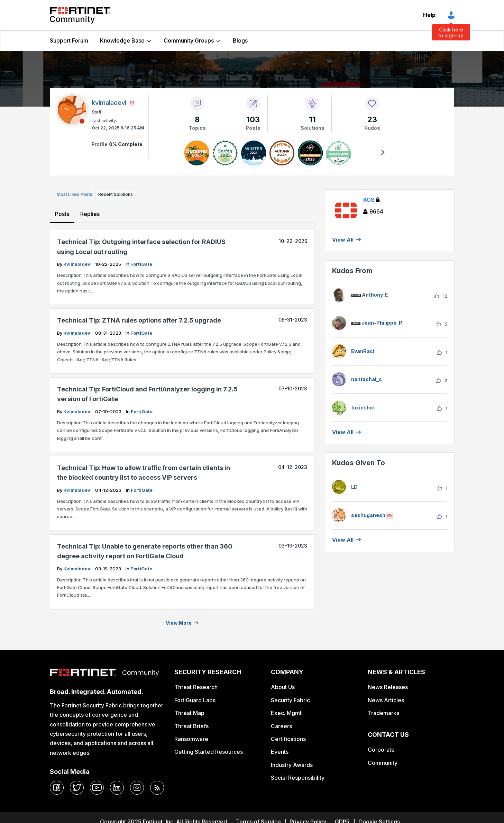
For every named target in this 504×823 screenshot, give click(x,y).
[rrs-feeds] (157, 787)
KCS (371, 200)
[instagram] (137, 787)
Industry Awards (292, 765)
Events (280, 752)
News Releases (388, 687)
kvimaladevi (78, 264)
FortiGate (141, 264)
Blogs (240, 40)
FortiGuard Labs (195, 700)
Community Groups (189, 40)
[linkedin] (117, 787)
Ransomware (191, 739)
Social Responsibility (298, 777)
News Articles (386, 700)
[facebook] (57, 787)
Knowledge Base (122, 40)
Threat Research (196, 687)
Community (383, 762)
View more (179, 622)
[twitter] (77, 787)
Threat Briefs (191, 726)
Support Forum (69, 40)
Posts (62, 214)
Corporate (381, 749)
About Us (283, 687)
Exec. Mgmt (286, 713)
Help (429, 15)
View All (343, 240)
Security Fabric (290, 700)
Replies (90, 214)
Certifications (288, 739)
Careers (281, 726)
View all (343, 432)
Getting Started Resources (209, 752)
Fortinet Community (80, 15)
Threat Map (189, 713)
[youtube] (97, 787)
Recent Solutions (115, 194)
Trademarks (383, 713)
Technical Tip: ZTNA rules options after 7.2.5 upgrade (139, 320)
